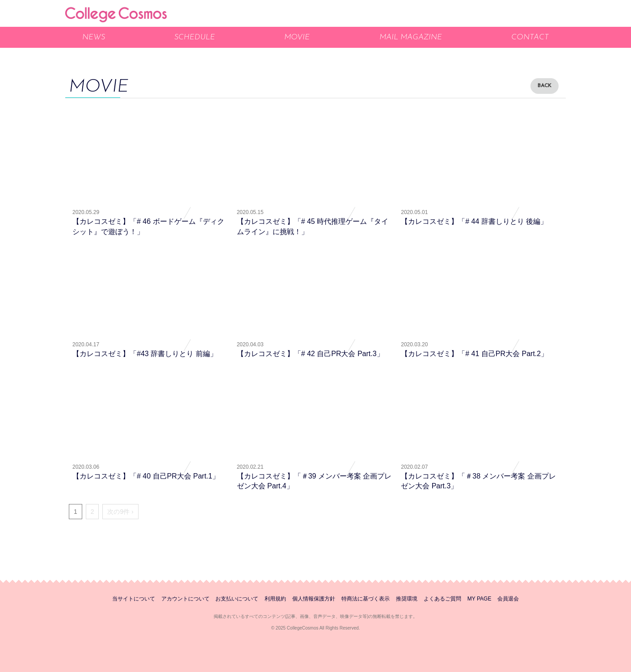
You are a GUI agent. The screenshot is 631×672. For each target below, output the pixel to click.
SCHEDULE (195, 37)
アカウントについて (185, 599)
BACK (545, 86)
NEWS (94, 37)
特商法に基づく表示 (366, 599)
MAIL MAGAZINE (411, 37)
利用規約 (275, 599)
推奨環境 (407, 599)
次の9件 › (120, 512)
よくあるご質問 (442, 599)
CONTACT (530, 37)
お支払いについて (237, 599)
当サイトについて (134, 599)
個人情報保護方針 (314, 599)
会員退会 (508, 599)
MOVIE (297, 37)
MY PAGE (480, 599)
